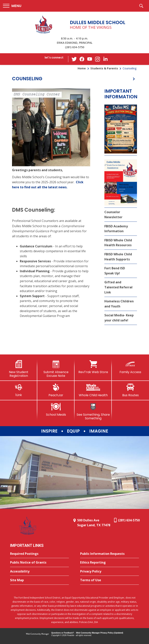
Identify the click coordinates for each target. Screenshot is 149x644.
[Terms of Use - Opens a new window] (110, 580)
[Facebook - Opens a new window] (82, 59)
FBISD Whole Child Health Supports (118, 257)
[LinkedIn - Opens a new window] (105, 59)
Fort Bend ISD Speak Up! (115, 271)
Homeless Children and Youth (119, 304)
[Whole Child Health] (93, 390)
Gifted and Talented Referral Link (118, 287)
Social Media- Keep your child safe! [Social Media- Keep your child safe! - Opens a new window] (119, 318)
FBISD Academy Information (116, 229)
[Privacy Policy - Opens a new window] (110, 572)
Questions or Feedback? (63, 633)
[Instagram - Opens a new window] (98, 59)
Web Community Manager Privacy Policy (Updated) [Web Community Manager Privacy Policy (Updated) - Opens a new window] (100, 633)
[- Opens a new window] (51, 127)
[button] (12, 6)
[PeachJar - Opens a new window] (56, 390)
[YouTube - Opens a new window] (90, 59)
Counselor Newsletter (113, 215)
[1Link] (19, 390)
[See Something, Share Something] (93, 411)
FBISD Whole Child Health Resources (118, 243)
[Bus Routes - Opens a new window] (130, 390)
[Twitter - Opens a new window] (74, 59)
